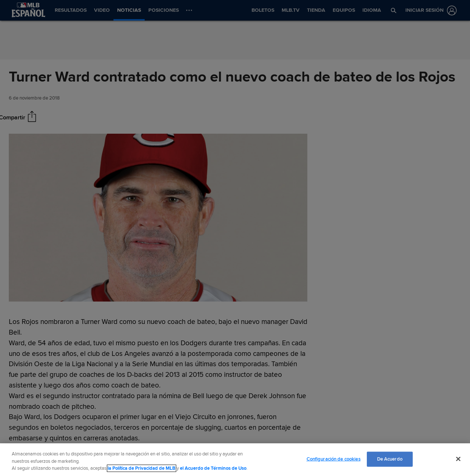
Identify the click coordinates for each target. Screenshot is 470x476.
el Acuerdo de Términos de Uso (213, 468)
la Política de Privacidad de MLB (142, 468)
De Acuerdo (390, 459)
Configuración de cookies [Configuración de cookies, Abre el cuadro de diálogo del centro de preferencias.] (334, 459)
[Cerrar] (458, 459)
